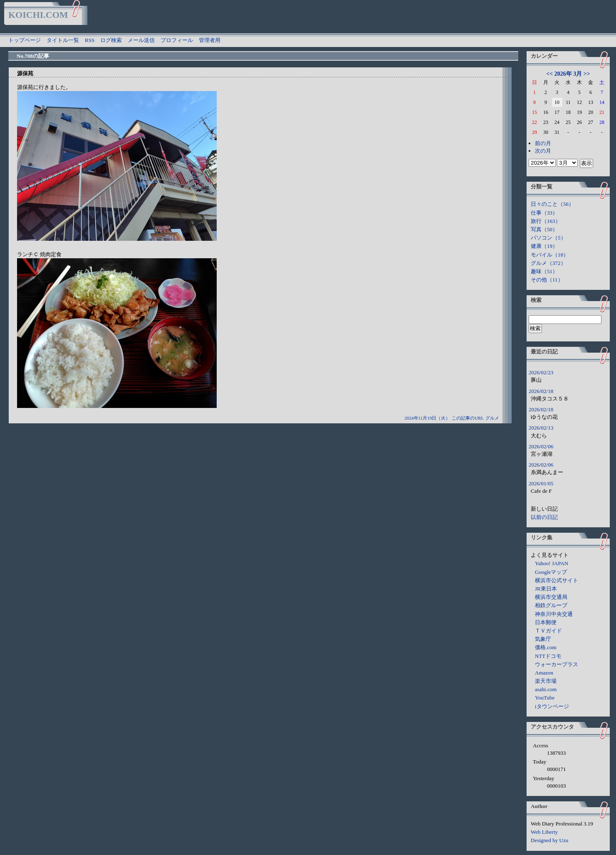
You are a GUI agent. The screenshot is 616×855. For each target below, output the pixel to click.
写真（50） (544, 229)
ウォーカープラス (557, 664)
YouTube (545, 698)
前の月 (543, 143)
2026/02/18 (541, 391)
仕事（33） (544, 213)
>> (587, 74)
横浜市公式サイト (557, 580)
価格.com (546, 647)
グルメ (492, 418)
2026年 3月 (568, 74)
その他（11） (547, 280)
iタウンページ (552, 706)
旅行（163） (546, 221)
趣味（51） (544, 271)
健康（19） (544, 246)
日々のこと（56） (552, 204)
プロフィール (177, 40)
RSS (90, 40)
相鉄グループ (551, 605)
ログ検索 (111, 40)
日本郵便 (546, 622)
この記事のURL (468, 418)
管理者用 (210, 40)
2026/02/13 (541, 428)
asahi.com (546, 689)
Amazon (544, 673)
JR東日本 (546, 589)
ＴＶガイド (548, 631)
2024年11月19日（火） (428, 418)
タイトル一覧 (63, 40)
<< (549, 74)
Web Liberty (544, 832)
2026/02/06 (541, 446)
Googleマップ (551, 572)
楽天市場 (546, 681)
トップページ (25, 40)
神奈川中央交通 (554, 614)
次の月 (543, 151)
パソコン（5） (548, 238)
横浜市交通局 (551, 597)
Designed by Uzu (549, 840)
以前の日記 (544, 517)
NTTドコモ (548, 656)
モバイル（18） (550, 255)
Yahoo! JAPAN (552, 563)
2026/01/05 (541, 483)
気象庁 (543, 639)
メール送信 (141, 40)
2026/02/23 (541, 372)
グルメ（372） (548, 263)
